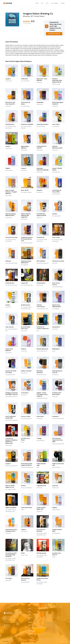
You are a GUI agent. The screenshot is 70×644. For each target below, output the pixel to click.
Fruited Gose (55, 329)
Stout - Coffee (24, 331)
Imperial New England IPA (11, 263)
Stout (38, 331)
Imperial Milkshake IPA (57, 287)
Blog (47, 3)
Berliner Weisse (9, 170)
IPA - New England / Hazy (11, 285)
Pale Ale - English (56, 84)
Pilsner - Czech (24, 555)
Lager (38, 467)
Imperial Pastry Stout (10, 374)
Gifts (42, 3)
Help (30, 625)
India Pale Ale (9, 81)
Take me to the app (54, 34)
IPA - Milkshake (56, 126)
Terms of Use (32, 634)
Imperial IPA (39, 82)
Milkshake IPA (24, 150)
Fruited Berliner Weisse (42, 398)
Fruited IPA (55, 263)
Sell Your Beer (55, 3)
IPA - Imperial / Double (26, 192)
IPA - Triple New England (27, 243)
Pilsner (54, 351)
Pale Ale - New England (26, 488)
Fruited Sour (24, 395)
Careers (63, 3)
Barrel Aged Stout (56, 467)
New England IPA (56, 172)
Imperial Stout (40, 285)
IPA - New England (25, 81)
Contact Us (31, 628)
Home (37, 3)
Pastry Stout (55, 396)
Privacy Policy (32, 631)
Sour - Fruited (9, 445)
